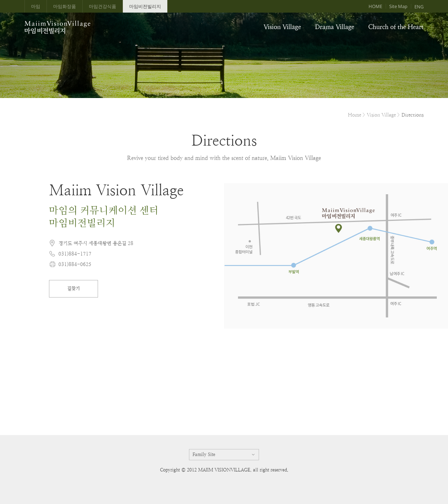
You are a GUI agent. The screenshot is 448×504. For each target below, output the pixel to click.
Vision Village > (383, 115)
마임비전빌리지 (145, 6)
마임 (36, 6)
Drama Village (335, 27)
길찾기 (73, 289)
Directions (412, 115)
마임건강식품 (103, 6)
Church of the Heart (396, 27)
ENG (419, 7)
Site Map (398, 6)
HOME (375, 6)
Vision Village (282, 27)
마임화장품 (65, 6)
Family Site (204, 454)
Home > (357, 115)
